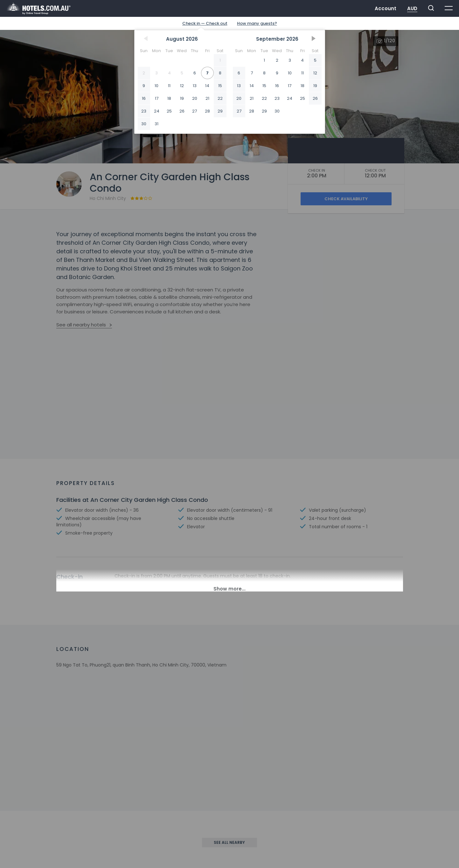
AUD (412, 8)
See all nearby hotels (81, 325)
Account (386, 8)
